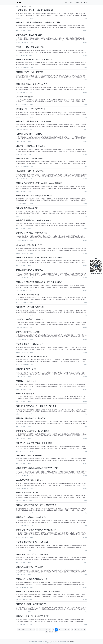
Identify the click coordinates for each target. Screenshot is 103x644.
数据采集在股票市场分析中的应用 (30, 567)
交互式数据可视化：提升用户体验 (30, 171)
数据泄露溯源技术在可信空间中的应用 (32, 84)
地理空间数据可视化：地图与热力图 (31, 146)
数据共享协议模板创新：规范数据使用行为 (34, 220)
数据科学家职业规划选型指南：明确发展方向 (34, 59)
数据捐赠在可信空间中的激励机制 (30, 307)
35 (82, 630)
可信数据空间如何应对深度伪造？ (30, 134)
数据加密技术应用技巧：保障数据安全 (32, 233)
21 (37, 630)
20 (34, 630)
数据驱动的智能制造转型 (26, 381)
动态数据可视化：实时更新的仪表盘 (31, 109)
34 (78, 630)
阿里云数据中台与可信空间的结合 (30, 270)
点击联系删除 (71, 641)
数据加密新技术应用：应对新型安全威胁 (33, 616)
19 (31, 630)
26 (53, 630)
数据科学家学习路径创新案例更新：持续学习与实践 (37, 468)
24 (47, 630)
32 (72, 630)
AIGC (18, 30)
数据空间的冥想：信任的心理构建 (30, 158)
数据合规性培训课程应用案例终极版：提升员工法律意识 (39, 282)
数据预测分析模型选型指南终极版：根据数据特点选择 (38, 22)
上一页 (23, 630)
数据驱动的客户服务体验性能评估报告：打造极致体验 (38, 592)
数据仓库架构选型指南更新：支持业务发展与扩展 (36, 505)
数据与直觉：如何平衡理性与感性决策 (32, 604)
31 (69, 630)
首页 (19, 630)
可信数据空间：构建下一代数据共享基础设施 (34, 10)
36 (85, 630)
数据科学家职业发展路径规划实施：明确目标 (34, 196)
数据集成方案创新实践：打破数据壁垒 (32, 517)
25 (50, 630)
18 (28, 630)
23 (43, 630)
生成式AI (18, 18)
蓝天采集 (49, 643)
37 (47, 632)
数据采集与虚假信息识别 (26, 394)
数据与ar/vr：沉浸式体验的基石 (29, 455)
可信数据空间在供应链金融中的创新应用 (33, 542)
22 (40, 630)
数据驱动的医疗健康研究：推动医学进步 (33, 418)
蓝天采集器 (79, 2)
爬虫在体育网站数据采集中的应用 (30, 245)
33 (75, 630)
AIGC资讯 (24, 7)
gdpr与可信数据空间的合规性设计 (30, 480)
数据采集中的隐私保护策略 (27, 208)
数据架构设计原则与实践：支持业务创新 (33, 554)
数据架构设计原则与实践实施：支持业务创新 (34, 443)
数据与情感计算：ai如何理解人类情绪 (32, 356)
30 (66, 630)
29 (63, 630)
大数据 (72, 2)
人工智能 (65, 2)
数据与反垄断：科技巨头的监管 (29, 35)
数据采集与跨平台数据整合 (27, 493)
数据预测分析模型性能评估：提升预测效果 (34, 121)
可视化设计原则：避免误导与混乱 (30, 47)
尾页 (56, 632)
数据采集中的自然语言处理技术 (29, 332)
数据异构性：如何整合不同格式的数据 (32, 579)
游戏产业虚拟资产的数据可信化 (29, 295)
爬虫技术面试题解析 (25, 97)
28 (59, 630)
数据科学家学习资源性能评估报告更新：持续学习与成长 (39, 257)
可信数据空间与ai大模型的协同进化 (31, 344)
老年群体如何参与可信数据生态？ (30, 319)
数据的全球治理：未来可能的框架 (30, 72)
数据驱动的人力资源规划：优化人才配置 (33, 431)
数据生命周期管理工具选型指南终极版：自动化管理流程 (39, 183)
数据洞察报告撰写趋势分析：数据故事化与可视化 (36, 406)
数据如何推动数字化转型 (26, 369)
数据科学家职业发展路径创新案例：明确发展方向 (36, 530)
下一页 (51, 632)
